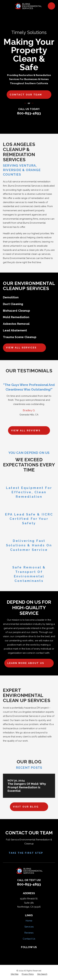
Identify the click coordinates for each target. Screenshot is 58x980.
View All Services (25, 348)
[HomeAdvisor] (32, 952)
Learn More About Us (29, 663)
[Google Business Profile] (39, 952)
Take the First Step (29, 853)
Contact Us (29, 939)
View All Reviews (29, 431)
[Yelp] (26, 952)
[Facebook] (19, 952)
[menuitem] (15, 974)
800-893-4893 (29, 113)
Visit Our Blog (29, 807)
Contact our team (29, 95)
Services (29, 927)
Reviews (29, 933)
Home (29, 921)
